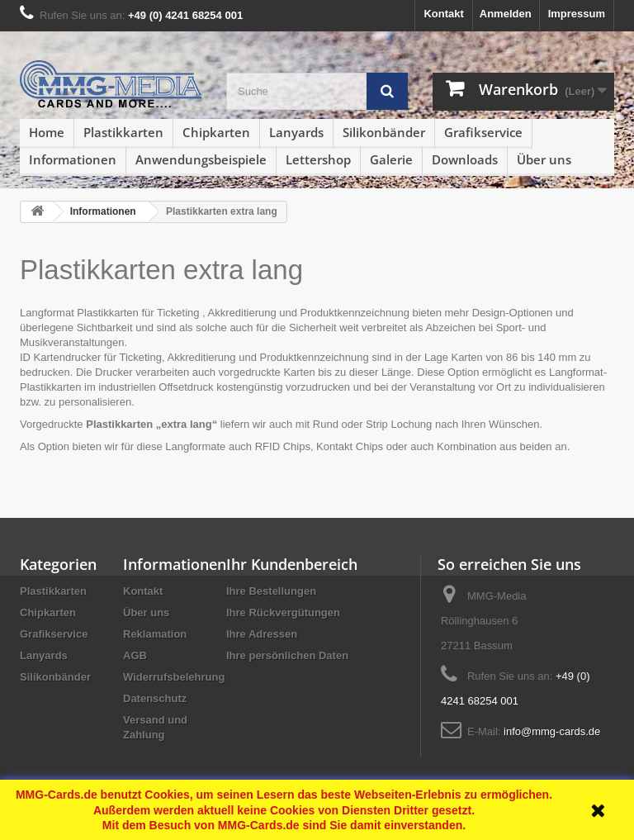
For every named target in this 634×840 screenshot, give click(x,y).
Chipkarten (216, 132)
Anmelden (506, 14)
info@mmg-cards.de (552, 731)
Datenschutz (155, 698)
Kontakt (443, 14)
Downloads (465, 159)
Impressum (577, 14)
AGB (135, 655)
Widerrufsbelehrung (174, 677)
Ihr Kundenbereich (292, 564)
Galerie (391, 159)
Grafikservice (483, 132)
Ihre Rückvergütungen (283, 612)
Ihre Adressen (262, 634)
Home (47, 132)
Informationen (73, 159)
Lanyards (296, 132)
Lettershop (318, 159)
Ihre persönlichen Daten (287, 655)
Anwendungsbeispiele (201, 159)
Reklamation (155, 634)
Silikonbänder (384, 132)
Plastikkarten (123, 132)
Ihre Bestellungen (271, 591)
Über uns (544, 159)
